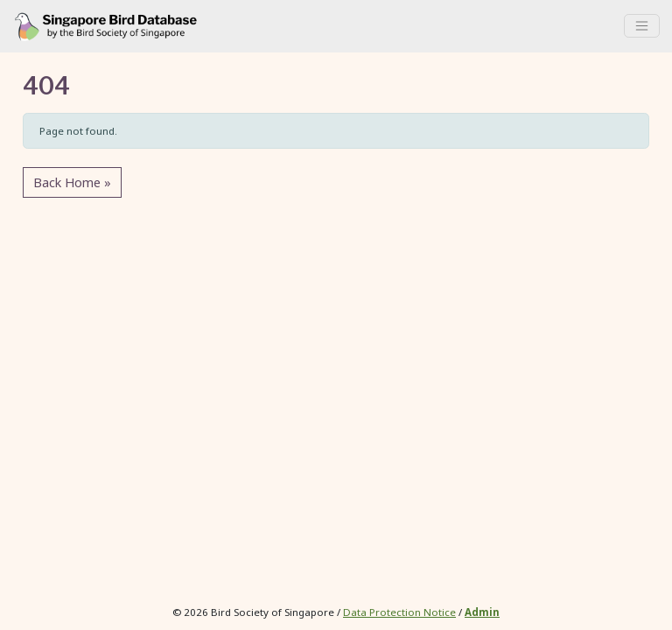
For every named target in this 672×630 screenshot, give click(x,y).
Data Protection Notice (399, 612)
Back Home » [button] (72, 182)
